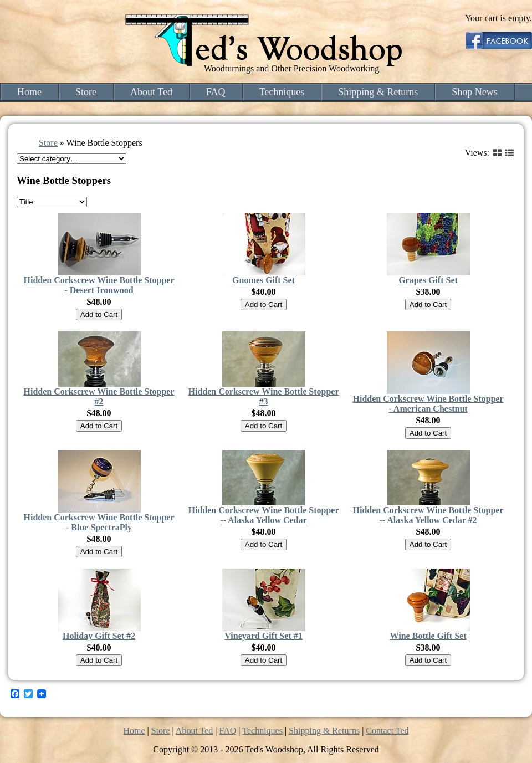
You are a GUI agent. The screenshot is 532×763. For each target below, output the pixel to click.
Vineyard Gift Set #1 (263, 636)
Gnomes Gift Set (264, 280)
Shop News (475, 92)
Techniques (282, 92)
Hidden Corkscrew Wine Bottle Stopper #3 (263, 396)
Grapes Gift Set (428, 280)
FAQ (216, 92)
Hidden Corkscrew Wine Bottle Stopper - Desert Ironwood (99, 285)
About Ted (151, 92)
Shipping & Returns (378, 92)
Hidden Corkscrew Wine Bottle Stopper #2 (99, 396)
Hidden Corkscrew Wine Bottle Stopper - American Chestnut (428, 404)
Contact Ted (387, 731)
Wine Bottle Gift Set (428, 636)
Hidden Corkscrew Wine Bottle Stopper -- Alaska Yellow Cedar (263, 515)
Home (29, 92)
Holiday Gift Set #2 (99, 636)
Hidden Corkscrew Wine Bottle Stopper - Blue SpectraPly (99, 522)
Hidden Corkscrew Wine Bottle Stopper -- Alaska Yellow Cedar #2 (428, 515)
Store (86, 92)
